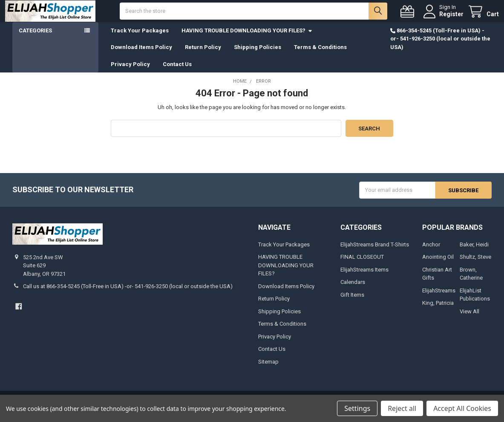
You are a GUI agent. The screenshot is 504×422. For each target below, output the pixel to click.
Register (444, 18)
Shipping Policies (258, 55)
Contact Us (177, 72)
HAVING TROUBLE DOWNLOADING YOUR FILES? (247, 38)
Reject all (402, 408)
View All (469, 319)
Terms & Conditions (320, 55)
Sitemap (268, 369)
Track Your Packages (140, 38)
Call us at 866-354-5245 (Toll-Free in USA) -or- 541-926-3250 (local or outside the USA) (128, 294)
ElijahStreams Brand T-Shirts (375, 252)
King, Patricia (438, 311)
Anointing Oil (438, 264)
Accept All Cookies (462, 408)
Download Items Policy (141, 55)
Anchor (431, 252)
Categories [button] (35, 38)
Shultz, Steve (475, 264)
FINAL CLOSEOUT (362, 264)
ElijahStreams (439, 298)
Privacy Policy (130, 72)
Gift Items (352, 302)
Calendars (353, 290)
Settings (357, 408)
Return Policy (203, 55)
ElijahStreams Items (364, 277)
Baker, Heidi (474, 252)
